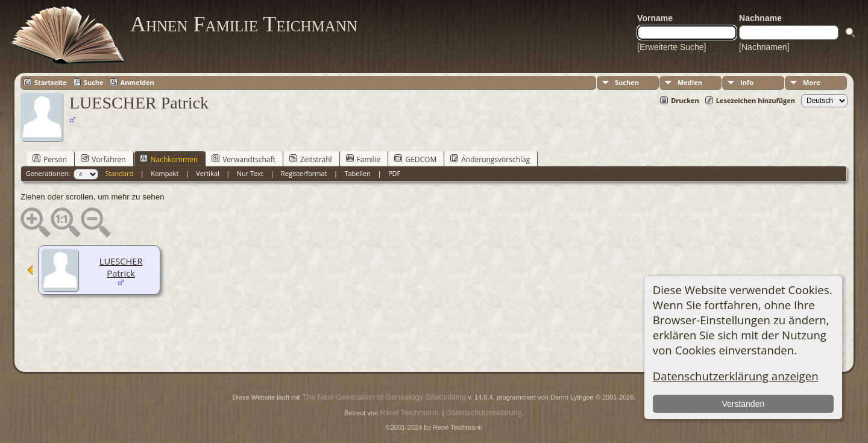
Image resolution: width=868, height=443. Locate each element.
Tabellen (357, 173)
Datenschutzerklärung (484, 413)
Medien (690, 82)
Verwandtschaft (244, 159)
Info (747, 82)
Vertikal (208, 173)
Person (50, 159)
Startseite (51, 82)
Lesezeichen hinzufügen (756, 100)
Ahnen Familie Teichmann (244, 24)
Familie (363, 159)
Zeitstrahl (311, 159)
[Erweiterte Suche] (671, 47)
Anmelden (137, 82)
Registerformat (304, 173)
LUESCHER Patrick (121, 267)
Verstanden (743, 404)
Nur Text (250, 173)
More (812, 82)
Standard (119, 173)
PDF (394, 173)
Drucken (685, 100)
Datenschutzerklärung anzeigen (736, 376)
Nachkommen (169, 159)
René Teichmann (409, 413)
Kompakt (165, 173)
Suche (94, 82)
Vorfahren (103, 159)
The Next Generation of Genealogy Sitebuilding (384, 397)
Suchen (627, 82)
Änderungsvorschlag (490, 159)
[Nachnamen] (764, 47)
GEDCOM (415, 159)
